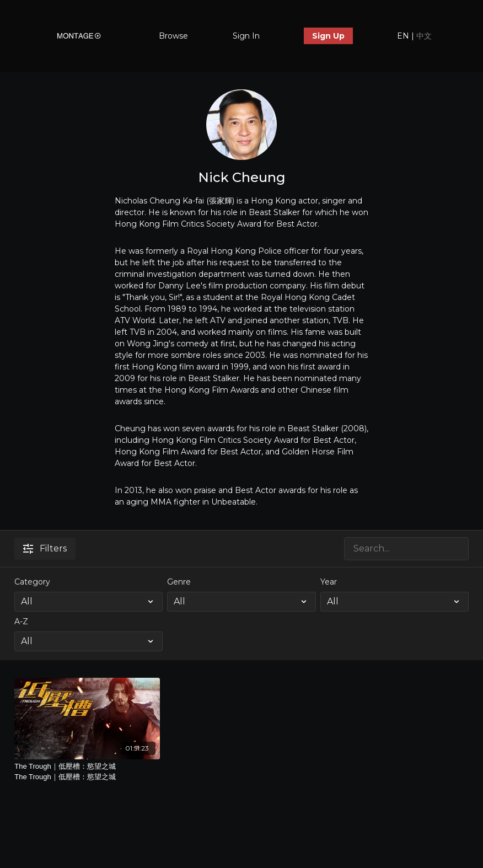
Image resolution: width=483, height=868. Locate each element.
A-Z (21, 621)
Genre (179, 582)
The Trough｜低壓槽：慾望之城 (87, 772)
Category (32, 582)
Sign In (246, 36)
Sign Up (328, 36)
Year (329, 582)
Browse (173, 36)
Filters (45, 548)
